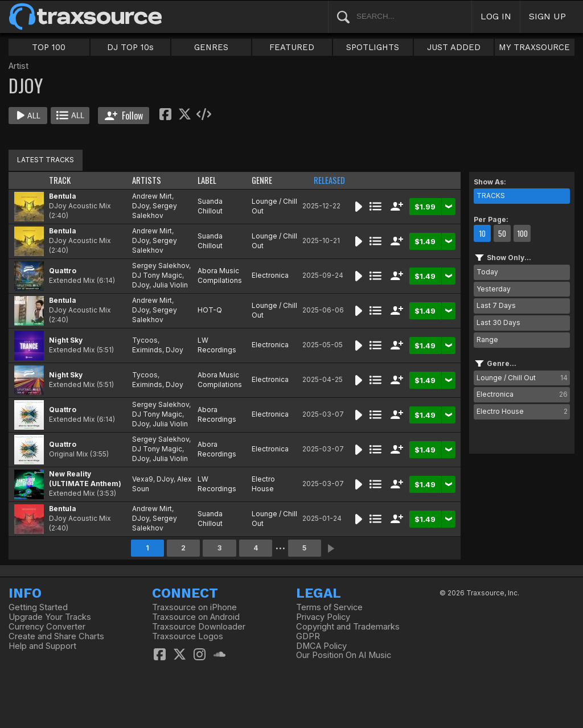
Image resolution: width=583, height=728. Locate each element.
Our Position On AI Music (344, 655)
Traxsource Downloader (199, 627)
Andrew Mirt (152, 196)
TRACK (60, 180)
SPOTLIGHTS (373, 47)
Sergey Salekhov (155, 211)
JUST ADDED (454, 47)
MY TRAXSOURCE (534, 47)
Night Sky (66, 340)
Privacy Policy (323, 617)
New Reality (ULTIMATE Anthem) (85, 479)
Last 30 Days (498, 322)
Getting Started (38, 607)
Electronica (270, 275)
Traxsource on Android (196, 617)
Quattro (63, 271)
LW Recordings (217, 345)
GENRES (211, 47)
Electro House (263, 484)
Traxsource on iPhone (194, 607)
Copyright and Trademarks (348, 627)
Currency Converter (47, 627)
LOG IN (496, 16)
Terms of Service (329, 607)
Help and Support (42, 646)
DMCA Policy (321, 646)
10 (482, 233)
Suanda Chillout (210, 206)
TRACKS (491, 196)
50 (502, 233)
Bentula (63, 196)
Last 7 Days (496, 305)
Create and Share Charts (56, 636)
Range (487, 340)
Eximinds (147, 350)
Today (487, 272)
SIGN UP (547, 16)
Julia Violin (170, 285)
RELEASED (329, 180)
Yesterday (494, 289)
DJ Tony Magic (157, 275)
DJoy (141, 206)
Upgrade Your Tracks (50, 617)
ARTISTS (147, 180)
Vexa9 (143, 479)
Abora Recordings (217, 414)
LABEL (207, 180)
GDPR (308, 636)
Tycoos (145, 340)
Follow (124, 116)
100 (522, 233)
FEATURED (292, 47)
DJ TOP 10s (130, 47)
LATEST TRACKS (46, 160)
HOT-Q (210, 310)
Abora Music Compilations (220, 275)
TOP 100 (49, 47)
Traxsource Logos (188, 636)
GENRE (262, 180)
